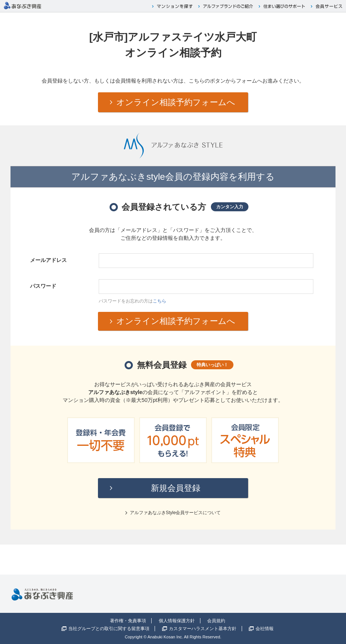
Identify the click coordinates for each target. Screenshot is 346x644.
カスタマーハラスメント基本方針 (203, 629)
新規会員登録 (176, 488)
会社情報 (265, 629)
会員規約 (216, 621)
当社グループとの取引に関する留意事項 (109, 629)
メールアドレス (48, 260)
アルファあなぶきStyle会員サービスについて (175, 513)
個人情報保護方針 (177, 621)
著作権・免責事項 (128, 621)
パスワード (43, 286)
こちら (159, 301)
